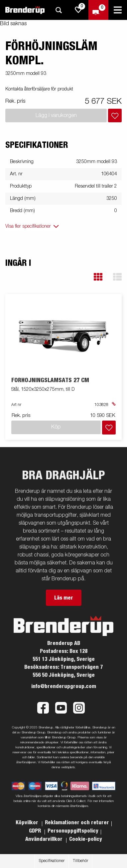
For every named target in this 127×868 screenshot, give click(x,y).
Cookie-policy (86, 839)
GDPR (36, 831)
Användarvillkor (45, 839)
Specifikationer (52, 861)
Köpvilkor (28, 823)
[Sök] (59, 10)
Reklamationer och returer (77, 823)
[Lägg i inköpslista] (115, 116)
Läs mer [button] (64, 598)
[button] (98, 277)
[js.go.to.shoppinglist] (78, 10)
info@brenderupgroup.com (64, 686)
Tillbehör (80, 861)
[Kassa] (98, 10)
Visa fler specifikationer (28, 226)
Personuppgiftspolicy (73, 831)
